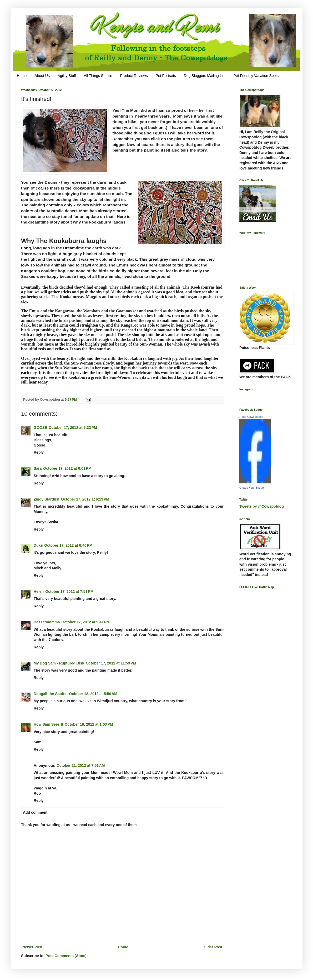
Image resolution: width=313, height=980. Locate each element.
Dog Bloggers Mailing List (205, 76)
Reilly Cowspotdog (251, 417)
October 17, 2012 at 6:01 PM (67, 468)
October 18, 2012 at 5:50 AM (93, 694)
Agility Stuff (67, 76)
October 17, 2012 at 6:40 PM (68, 545)
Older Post (213, 947)
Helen (39, 591)
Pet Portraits (166, 76)
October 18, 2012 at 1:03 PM (89, 724)
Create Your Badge (252, 488)
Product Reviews (134, 76)
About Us (42, 76)
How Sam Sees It (48, 724)
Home (22, 76)
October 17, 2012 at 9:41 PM (86, 622)
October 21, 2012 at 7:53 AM (81, 765)
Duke (38, 545)
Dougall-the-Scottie (51, 694)
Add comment (35, 812)
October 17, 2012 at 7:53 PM (69, 591)
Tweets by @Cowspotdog (262, 506)
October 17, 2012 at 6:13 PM (85, 499)
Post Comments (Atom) (66, 956)
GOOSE (40, 428)
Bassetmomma (47, 622)
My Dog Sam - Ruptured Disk (59, 663)
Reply (39, 452)
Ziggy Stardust (47, 499)
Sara (38, 468)
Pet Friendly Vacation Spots (256, 76)
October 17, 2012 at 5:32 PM (73, 428)
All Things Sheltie (98, 76)
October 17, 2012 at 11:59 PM (111, 663)
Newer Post (32, 947)
